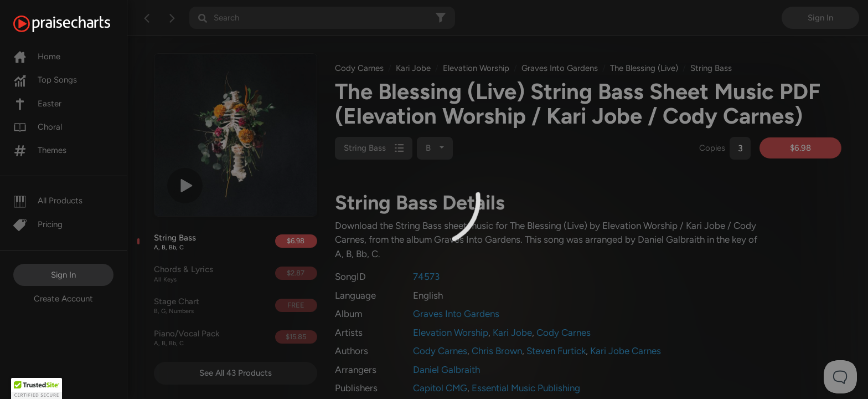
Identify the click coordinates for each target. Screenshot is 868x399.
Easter (37, 104)
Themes (40, 150)
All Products (48, 201)
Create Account (63, 299)
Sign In (63, 275)
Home (37, 57)
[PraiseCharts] (76, 24)
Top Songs (45, 80)
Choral (38, 127)
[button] (37, 388)
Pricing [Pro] (38, 224)
